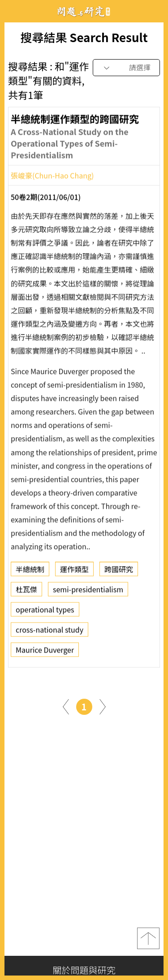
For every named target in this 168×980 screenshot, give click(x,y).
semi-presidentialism (88, 592)
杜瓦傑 (26, 592)
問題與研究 (84, 11)
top (148, 938)
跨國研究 (119, 572)
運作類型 (74, 572)
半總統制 (30, 572)
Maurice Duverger (45, 653)
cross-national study (50, 632)
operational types (45, 612)
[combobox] (126, 68)
